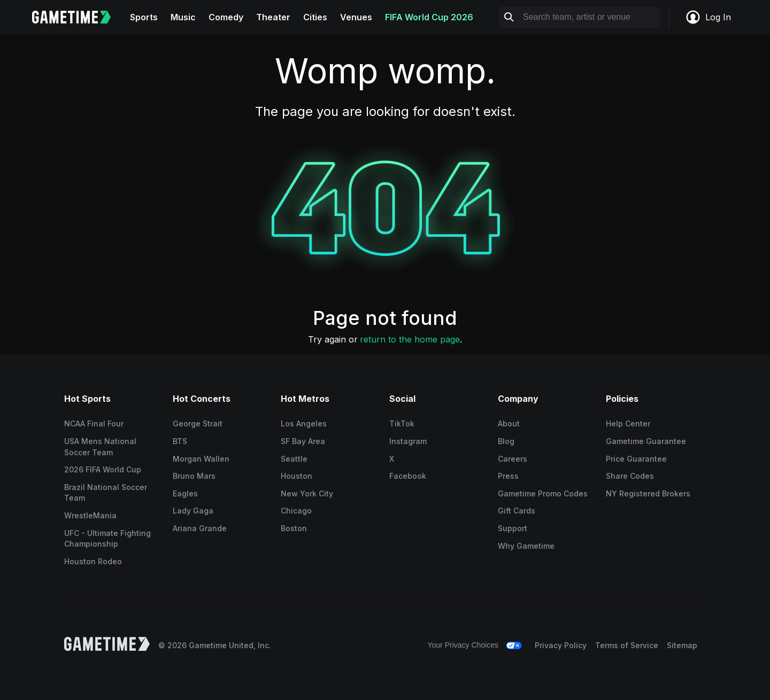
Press (508, 476)
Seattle (294, 459)
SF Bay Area (303, 441)
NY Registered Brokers (648, 493)
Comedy (226, 17)
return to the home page (410, 339)
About (509, 423)
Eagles (185, 493)
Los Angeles (304, 423)
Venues (356, 17)
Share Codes (630, 476)
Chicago (296, 511)
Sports (144, 17)
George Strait (198, 423)
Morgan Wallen (201, 459)
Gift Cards (517, 511)
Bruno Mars (194, 476)
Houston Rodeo (93, 561)
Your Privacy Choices (463, 645)
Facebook (408, 476)
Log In (708, 17)
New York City (307, 493)
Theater (273, 17)
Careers (513, 459)
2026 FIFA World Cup (103, 469)
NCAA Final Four (94, 423)
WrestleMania (90, 515)
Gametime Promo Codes (543, 493)
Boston (294, 528)
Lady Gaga (193, 511)
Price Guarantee (636, 459)
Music (183, 17)
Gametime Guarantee (646, 441)
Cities (315, 17)
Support (513, 528)
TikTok (402, 423)
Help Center (628, 423)
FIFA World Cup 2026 (429, 17)
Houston (297, 476)
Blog (506, 441)
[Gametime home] (78, 17)
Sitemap (682, 645)
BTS (180, 441)
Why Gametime (526, 546)
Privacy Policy (561, 645)
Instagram (408, 441)
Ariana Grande (200, 528)
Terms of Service (627, 645)
